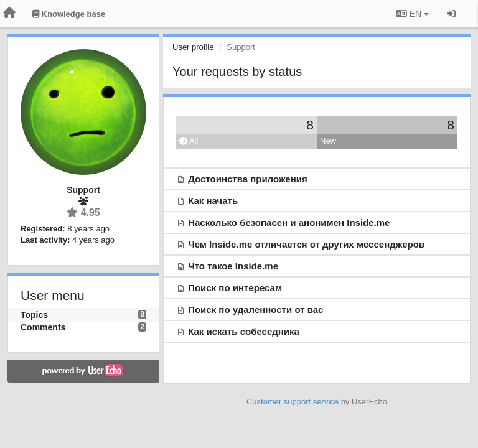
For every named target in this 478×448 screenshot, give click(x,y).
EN (412, 14)
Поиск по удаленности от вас (255, 310)
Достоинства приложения (248, 179)
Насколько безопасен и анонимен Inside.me (289, 222)
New (328, 141)
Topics (34, 315)
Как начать (213, 201)
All (189, 141)
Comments (43, 327)
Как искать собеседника (244, 331)
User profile (193, 47)
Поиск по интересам (235, 288)
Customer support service (293, 402)
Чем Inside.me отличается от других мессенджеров (306, 244)
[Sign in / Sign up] (451, 14)
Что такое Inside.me (233, 266)
